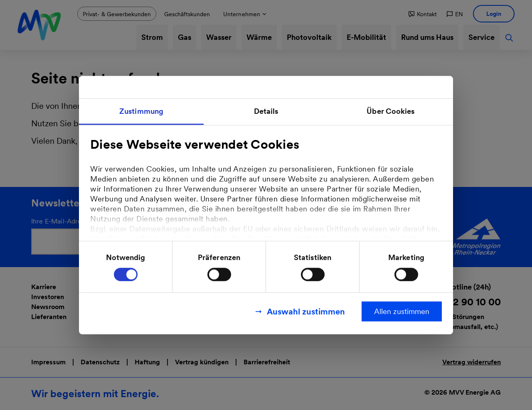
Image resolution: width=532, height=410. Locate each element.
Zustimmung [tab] (141, 111)
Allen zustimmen (402, 311)
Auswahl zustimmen (306, 312)
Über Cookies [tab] (390, 111)
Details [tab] (266, 111)
